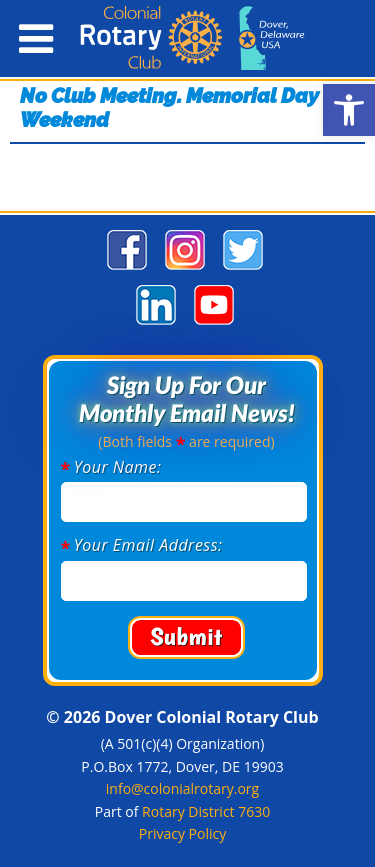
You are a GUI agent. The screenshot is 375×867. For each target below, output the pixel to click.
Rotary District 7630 (206, 811)
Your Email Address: (148, 545)
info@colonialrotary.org (182, 788)
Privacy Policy (182, 833)
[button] (349, 110)
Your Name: (118, 467)
